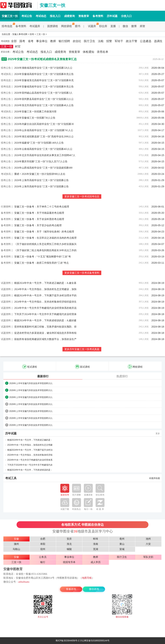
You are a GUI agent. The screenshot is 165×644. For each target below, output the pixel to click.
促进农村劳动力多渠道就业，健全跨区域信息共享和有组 (45, 333)
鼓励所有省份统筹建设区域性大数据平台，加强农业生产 (45, 339)
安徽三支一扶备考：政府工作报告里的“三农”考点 (41, 263)
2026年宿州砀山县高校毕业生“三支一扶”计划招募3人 (43, 93)
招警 (109, 41)
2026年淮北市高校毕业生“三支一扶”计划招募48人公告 (44, 105)
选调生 (158, 41)
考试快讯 (6, 74)
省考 (31, 41)
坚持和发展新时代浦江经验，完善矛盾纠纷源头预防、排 (45, 327)
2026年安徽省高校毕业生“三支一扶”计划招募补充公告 (44, 74)
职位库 (103, 26)
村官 (18, 46)
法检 (101, 41)
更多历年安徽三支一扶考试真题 (82, 349)
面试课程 (82, 367)
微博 (134, 26)
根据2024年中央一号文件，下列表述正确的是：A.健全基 (45, 283)
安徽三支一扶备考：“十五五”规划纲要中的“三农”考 (43, 257)
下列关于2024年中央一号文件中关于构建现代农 (30, 465)
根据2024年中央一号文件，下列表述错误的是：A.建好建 (45, 320)
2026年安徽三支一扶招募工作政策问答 (35, 112)
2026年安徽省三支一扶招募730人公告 (35, 118)
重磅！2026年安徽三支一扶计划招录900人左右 (40, 174)
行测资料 (6, 207)
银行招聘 (64, 41)
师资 (142, 26)
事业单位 (42, 41)
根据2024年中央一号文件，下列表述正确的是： (30, 440)
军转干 (119, 41)
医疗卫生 (90, 41)
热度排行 (122, 376)
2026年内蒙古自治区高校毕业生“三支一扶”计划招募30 (44, 124)
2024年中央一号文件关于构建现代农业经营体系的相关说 (45, 308)
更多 (158, 433)
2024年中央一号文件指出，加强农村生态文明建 (30, 445)
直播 (113, 26)
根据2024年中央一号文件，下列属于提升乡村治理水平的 (45, 296)
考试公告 (27, 16)
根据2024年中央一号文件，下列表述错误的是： (30, 470)
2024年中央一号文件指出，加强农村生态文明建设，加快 (45, 289)
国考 (22, 41)
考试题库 (35, 26)
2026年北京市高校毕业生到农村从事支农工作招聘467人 (45, 155)
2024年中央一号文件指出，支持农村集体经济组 (30, 455)
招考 (32, 34)
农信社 (77, 41)
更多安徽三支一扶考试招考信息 (82, 197)
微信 (125, 26)
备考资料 (98, 16)
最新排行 (43, 376)
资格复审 (84, 16)
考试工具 (11, 478)
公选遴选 (146, 41)
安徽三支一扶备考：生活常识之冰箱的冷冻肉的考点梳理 (45, 238)
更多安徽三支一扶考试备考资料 (82, 273)
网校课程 (67, 26)
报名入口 (55, 16)
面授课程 (53, 26)
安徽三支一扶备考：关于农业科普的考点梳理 (39, 219)
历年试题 (112, 16)
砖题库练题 (154, 478)
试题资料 (6, 283)
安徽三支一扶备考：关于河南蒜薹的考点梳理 (39, 213)
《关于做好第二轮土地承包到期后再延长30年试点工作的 (45, 250)
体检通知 (88, 52)
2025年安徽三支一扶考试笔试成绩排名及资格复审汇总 (42, 59)
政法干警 (132, 41)
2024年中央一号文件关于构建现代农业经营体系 (30, 460)
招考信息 (8, 26)
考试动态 (41, 16)
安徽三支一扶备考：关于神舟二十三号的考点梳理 (42, 207)
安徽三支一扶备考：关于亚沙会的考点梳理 (38, 225)
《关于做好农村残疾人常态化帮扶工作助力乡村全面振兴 (45, 244)
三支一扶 (41, 34)
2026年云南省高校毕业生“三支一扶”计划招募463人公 (43, 149)
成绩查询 (69, 16)
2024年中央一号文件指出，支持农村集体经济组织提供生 (45, 302)
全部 (14, 41)
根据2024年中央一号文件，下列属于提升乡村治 (30, 450)
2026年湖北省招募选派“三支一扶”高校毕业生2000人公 (44, 137)
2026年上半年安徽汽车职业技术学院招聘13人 (31, 383)
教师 (53, 41)
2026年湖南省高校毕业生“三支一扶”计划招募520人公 (43, 68)
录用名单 (103, 52)
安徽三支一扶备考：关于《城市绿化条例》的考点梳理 (44, 232)
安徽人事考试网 (20, 34)
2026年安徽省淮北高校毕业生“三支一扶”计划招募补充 (44, 80)
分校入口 (126, 16)
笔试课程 (30, 367)
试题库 (93, 26)
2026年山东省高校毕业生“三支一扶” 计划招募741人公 (44, 130)
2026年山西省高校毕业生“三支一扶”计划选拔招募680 (43, 168)
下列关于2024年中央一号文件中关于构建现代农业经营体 (45, 314)
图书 (78, 26)
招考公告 (6, 68)
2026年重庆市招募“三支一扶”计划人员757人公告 (41, 162)
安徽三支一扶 (18, 5)
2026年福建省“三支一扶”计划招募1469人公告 (39, 143)
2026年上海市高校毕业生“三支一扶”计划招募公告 (41, 180)
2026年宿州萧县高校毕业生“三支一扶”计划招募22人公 (44, 99)
